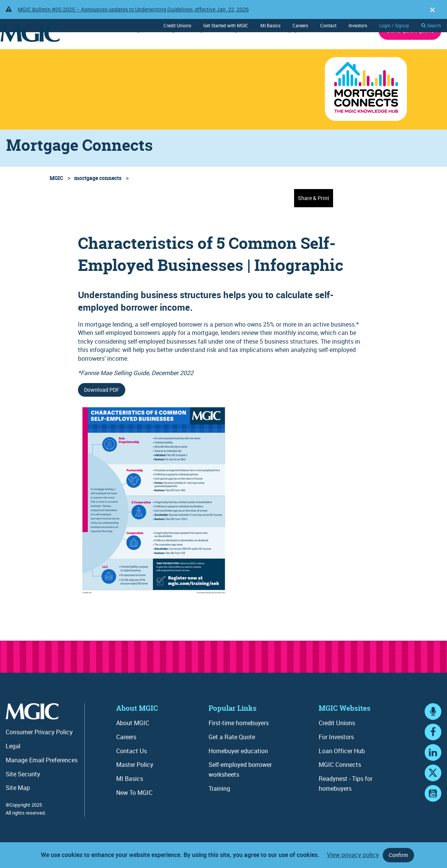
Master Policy (135, 785)
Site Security (23, 795)
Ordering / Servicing (178, 50)
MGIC (56, 199)
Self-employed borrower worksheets (240, 790)
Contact (328, 25)
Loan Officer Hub (342, 772)
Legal (13, 767)
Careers (300, 25)
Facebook (433, 760)
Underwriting (123, 50)
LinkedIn (433, 780)
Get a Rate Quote (232, 758)
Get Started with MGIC (226, 25)
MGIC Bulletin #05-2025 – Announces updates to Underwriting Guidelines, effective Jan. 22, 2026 (133, 9)
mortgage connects (98, 199)
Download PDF (102, 411)
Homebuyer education (238, 772)
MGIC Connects (340, 785)
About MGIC (351, 50)
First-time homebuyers (239, 744)
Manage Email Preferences (42, 781)
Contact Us (132, 772)
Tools (257, 50)
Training (227, 50)
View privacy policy (353, 855)
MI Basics (270, 25)
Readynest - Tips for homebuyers (346, 804)
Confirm (398, 855)
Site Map (18, 809)
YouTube (433, 821)
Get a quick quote (410, 51)
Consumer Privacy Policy (39, 753)
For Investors (336, 758)
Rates (87, 50)
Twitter (433, 801)
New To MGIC (134, 813)
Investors (358, 25)
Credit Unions (177, 25)
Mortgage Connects (300, 50)
